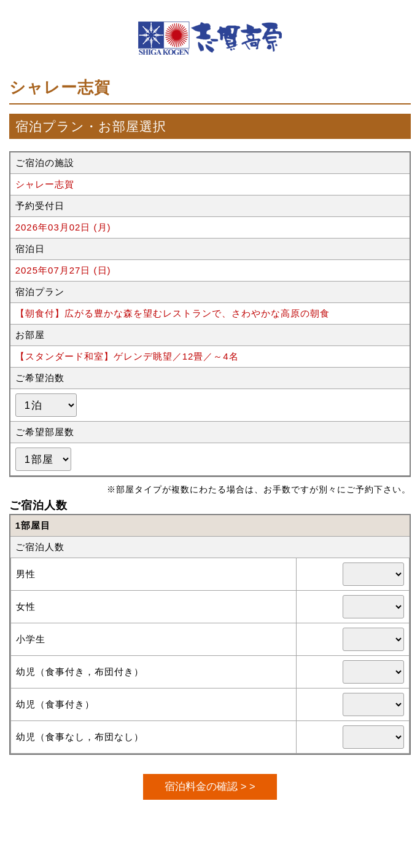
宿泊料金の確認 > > (210, 786)
